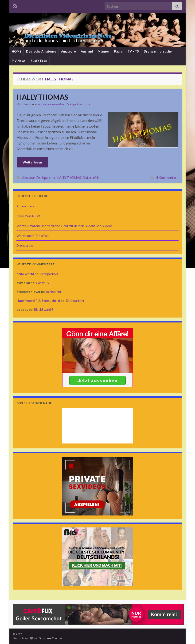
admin (26, 104)
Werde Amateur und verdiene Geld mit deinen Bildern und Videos (64, 226)
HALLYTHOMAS (43, 97)
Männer (103, 51)
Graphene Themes (51, 638)
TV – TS (133, 51)
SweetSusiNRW (28, 216)
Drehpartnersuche (158, 51)
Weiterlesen (32, 162)
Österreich (91, 178)
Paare (118, 51)
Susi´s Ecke (39, 61)
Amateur (29, 178)
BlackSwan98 (44, 309)
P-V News (19, 61)
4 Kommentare (167, 178)
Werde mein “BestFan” (33, 236)
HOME (16, 51)
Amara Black (25, 206)
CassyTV (43, 283)
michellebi (54, 292)
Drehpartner (46, 178)
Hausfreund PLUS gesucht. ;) (38, 301)
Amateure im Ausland (77, 51)
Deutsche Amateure (41, 51)
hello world (25, 274)
